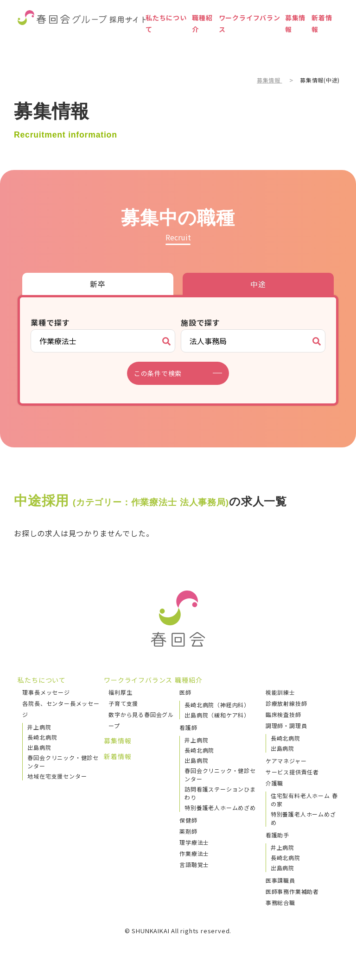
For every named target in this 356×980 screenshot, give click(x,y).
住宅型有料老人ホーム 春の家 (304, 800)
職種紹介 (188, 39)
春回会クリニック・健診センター (63, 762)
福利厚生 (120, 692)
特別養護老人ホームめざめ (220, 807)
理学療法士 (194, 842)
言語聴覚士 (194, 864)
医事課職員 (280, 880)
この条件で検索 (164, 373)
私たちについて (148, 39)
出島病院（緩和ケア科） (217, 715)
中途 (258, 284)
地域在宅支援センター (57, 776)
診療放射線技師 (286, 703)
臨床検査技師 (283, 714)
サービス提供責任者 (292, 772)
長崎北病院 (42, 737)
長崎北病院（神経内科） (217, 705)
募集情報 (286, 39)
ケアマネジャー (286, 761)
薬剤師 (188, 831)
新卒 (98, 284)
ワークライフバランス (237, 39)
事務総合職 (280, 902)
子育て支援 (123, 703)
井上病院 (39, 727)
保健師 (188, 820)
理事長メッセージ (46, 692)
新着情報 (319, 39)
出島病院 (39, 747)
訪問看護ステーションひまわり (220, 793)
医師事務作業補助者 (292, 891)
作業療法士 (194, 853)
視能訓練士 (280, 692)
